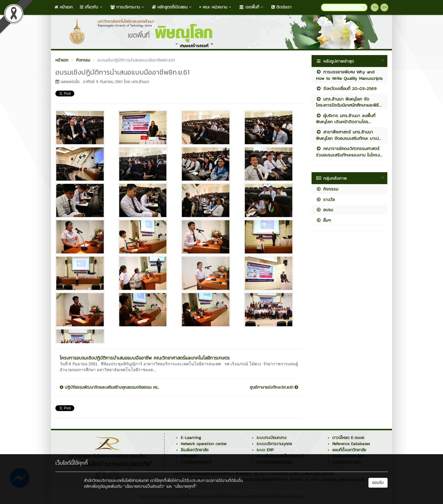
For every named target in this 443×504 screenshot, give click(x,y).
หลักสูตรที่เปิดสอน (172, 7)
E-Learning (191, 438)
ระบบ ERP (265, 450)
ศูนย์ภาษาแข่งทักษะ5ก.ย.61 (274, 387)
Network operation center (204, 444)
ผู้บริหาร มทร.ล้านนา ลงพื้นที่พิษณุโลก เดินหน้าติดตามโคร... (346, 119)
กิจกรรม (327, 189)
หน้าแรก (64, 7)
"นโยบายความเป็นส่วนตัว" (144, 486)
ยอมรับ (378, 483)
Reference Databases (351, 444)
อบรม (325, 210)
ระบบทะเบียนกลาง (271, 438)
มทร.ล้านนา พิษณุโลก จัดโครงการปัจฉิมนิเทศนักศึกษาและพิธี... (349, 102)
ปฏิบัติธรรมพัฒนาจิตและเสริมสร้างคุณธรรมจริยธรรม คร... (109, 387)
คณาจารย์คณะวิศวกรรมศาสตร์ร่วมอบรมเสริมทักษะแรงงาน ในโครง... (349, 151)
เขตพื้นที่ (252, 7)
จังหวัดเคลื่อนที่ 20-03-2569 (346, 88)
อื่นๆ (323, 220)
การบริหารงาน (128, 7)
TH (375, 7)
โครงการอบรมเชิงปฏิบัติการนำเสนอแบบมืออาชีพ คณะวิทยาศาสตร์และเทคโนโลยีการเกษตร (145, 358)
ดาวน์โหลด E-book (348, 438)
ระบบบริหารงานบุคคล (274, 444)
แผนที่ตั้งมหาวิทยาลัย (349, 450)
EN (385, 7)
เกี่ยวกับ (92, 7)
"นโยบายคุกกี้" (185, 486)
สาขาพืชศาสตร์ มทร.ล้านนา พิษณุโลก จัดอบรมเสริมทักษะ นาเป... (349, 135)
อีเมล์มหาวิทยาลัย (195, 450)
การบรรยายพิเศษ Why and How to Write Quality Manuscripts (349, 75)
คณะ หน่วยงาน (216, 7)
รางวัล (325, 199)
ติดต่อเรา (281, 7)
